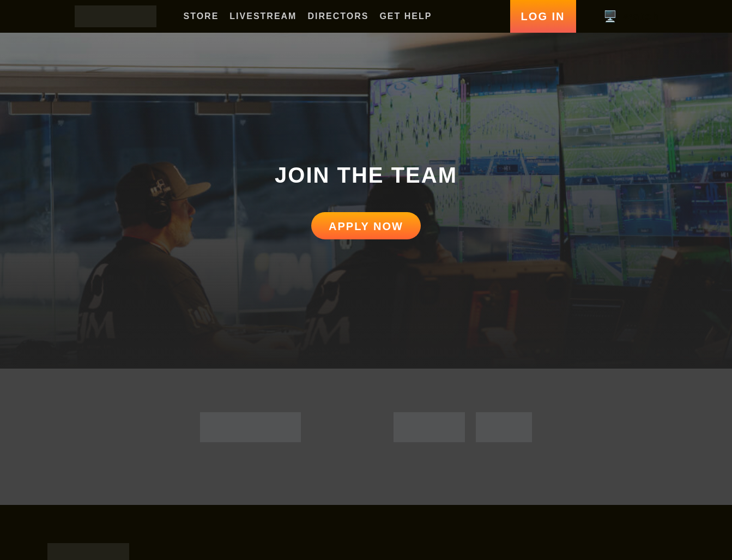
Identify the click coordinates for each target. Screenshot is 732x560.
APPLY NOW (366, 226)
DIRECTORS (338, 16)
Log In (543, 16)
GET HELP (406, 16)
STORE (201, 16)
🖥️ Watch (631, 16)
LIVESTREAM (263, 16)
